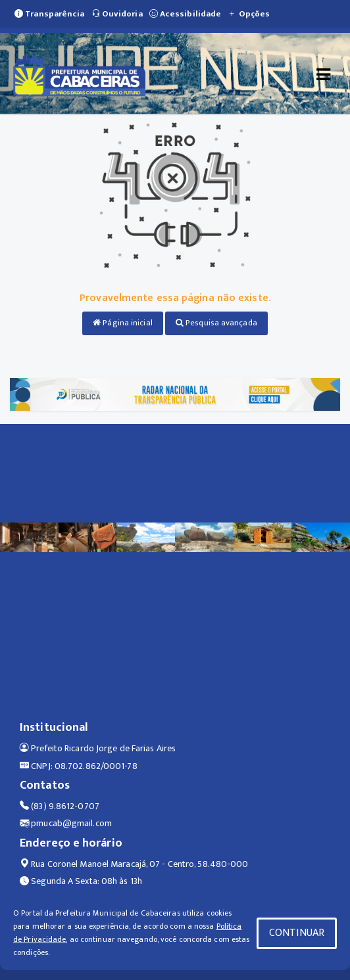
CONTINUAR (297, 933)
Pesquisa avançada (216, 323)
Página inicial (123, 323)
